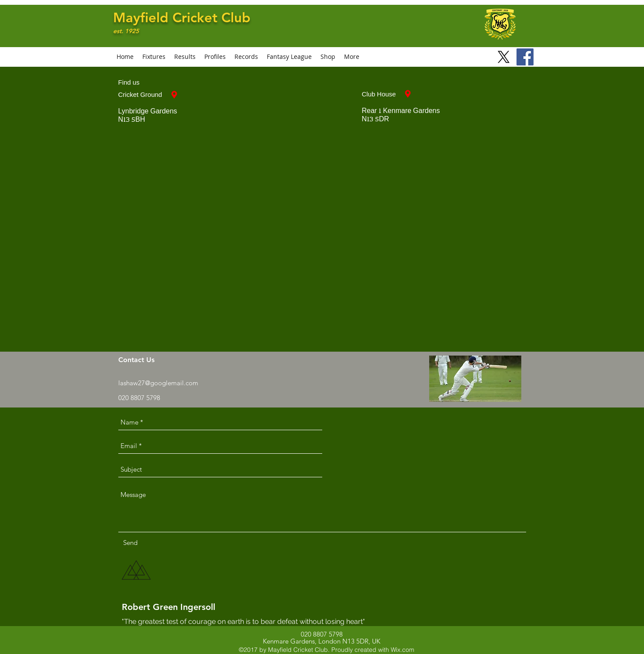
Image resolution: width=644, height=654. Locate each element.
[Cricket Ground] (174, 95)
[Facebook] (525, 57)
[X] (504, 57)
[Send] (130, 543)
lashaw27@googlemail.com (158, 383)
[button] (215, 57)
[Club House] (408, 94)
